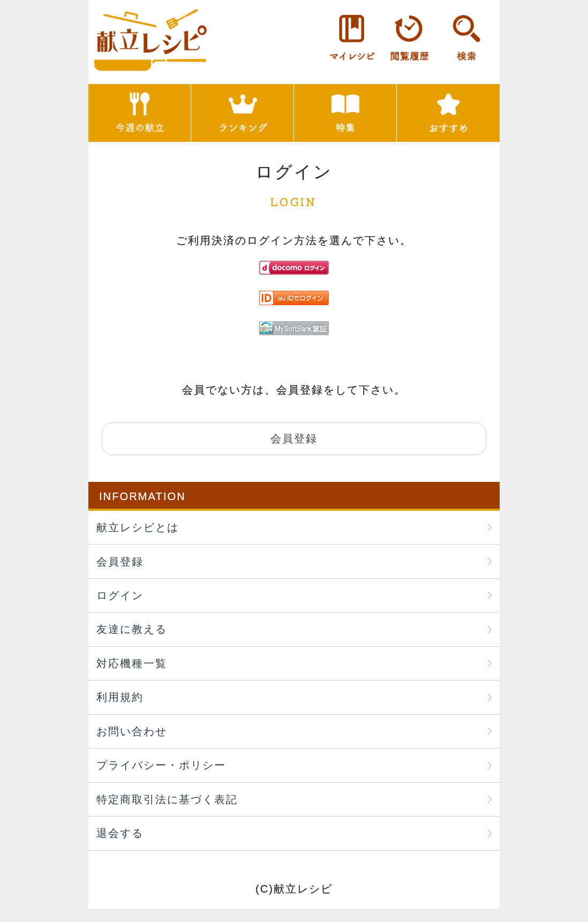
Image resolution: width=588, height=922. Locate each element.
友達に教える (132, 629)
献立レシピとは (138, 527)
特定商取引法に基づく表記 (167, 799)
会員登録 (120, 562)
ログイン (120, 595)
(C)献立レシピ (294, 889)
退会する (120, 833)
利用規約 (120, 697)
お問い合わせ (132, 731)
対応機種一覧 (132, 663)
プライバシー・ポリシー (161, 765)
